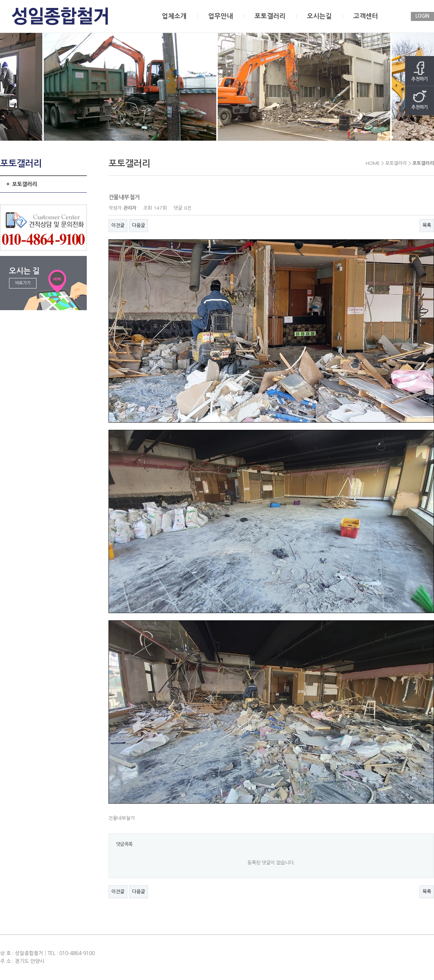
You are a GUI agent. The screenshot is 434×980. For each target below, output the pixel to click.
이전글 (118, 225)
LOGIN (422, 16)
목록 (427, 225)
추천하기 (420, 71)
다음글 (139, 225)
